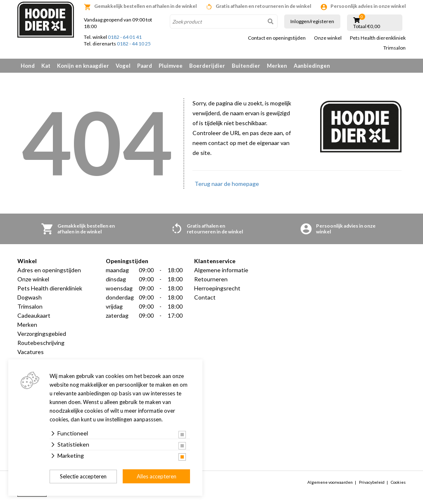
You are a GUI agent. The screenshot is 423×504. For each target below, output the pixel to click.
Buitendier (246, 66)
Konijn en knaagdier (83, 66)
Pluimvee (171, 66)
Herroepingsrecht (217, 288)
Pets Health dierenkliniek (378, 38)
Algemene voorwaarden (330, 482)
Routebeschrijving (41, 343)
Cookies (398, 482)
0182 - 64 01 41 (125, 37)
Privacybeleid (372, 482)
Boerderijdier (207, 66)
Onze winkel (328, 38)
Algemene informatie (221, 270)
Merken (277, 66)
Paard (145, 66)
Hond (28, 66)
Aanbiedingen (312, 66)
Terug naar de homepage (227, 184)
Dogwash (30, 297)
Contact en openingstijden (277, 38)
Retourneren (211, 279)
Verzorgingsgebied (42, 334)
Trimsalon (394, 48)
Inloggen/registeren (312, 21)
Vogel (123, 66)
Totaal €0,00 (367, 26)
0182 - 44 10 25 (134, 44)
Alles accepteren (157, 476)
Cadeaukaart (34, 315)
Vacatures (31, 352)
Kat (46, 66)
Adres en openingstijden (49, 270)
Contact (205, 297)
